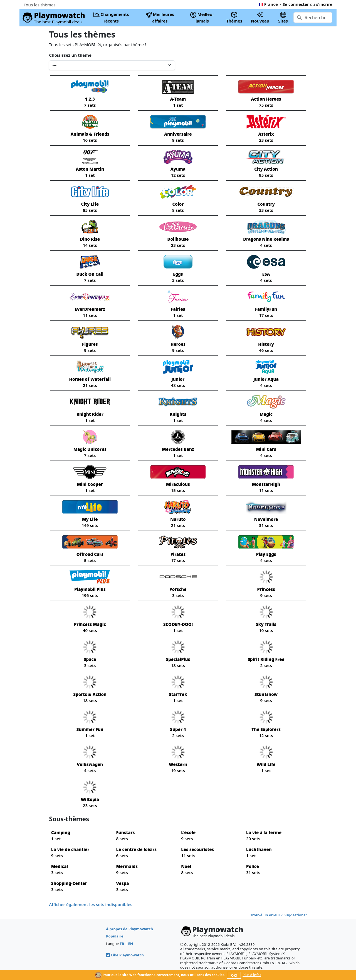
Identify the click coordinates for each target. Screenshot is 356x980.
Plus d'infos (252, 975)
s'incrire (324, 4)
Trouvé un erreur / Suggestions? (279, 915)
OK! (234, 975)
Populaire (115, 936)
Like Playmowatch (125, 955)
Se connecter (296, 4)
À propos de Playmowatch (129, 929)
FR (122, 944)
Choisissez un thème (70, 55)
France (268, 4)
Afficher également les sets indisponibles (91, 904)
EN (130, 944)
